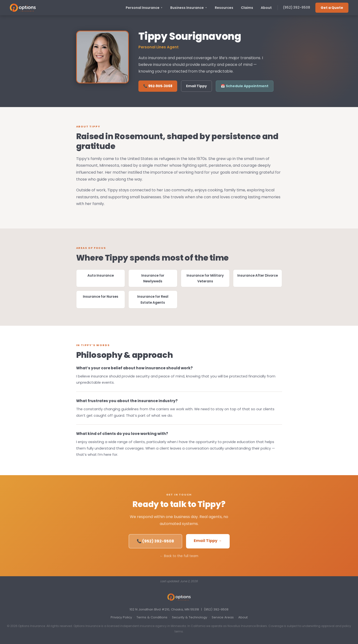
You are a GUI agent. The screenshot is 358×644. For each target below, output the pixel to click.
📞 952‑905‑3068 (158, 86)
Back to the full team (181, 556)
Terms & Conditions (152, 617)
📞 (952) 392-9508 (155, 541)
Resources (224, 8)
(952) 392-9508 (297, 8)
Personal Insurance (144, 8)
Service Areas (223, 617)
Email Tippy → (208, 541)
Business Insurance (189, 8)
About (266, 8)
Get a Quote (332, 8)
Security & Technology (190, 617)
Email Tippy (196, 86)
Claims (247, 8)
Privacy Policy (121, 617)
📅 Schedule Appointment (245, 86)
